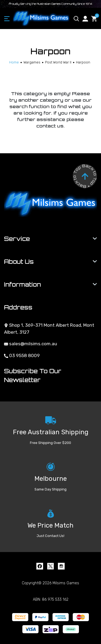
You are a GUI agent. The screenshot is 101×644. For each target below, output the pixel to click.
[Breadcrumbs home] (14, 62)
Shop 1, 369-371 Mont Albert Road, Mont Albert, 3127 (49, 329)
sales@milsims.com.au (31, 344)
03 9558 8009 (22, 355)
